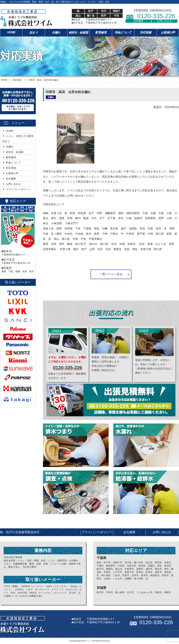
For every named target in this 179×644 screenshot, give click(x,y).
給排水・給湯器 (78, 32)
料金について (123, 32)
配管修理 (101, 32)
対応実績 (146, 32)
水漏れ (56, 32)
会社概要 (138, 21)
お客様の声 (168, 32)
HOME (11, 32)
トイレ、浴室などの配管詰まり (18, 139)
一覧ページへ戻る (111, 274)
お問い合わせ (165, 21)
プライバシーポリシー (18, 189)
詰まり (34, 32)
